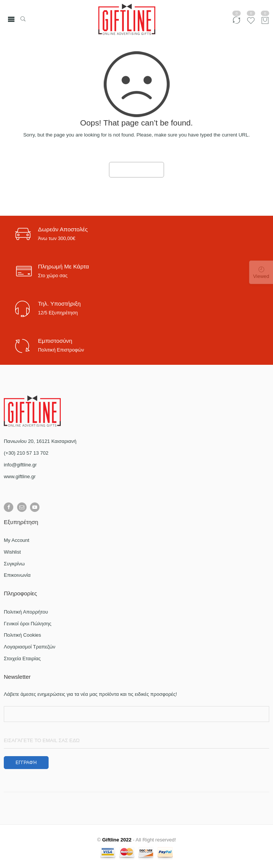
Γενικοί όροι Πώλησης (28, 624)
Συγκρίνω (14, 564)
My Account (17, 540)
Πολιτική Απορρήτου (26, 612)
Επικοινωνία (17, 575)
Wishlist (12, 552)
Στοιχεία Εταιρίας (22, 658)
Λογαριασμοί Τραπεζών (30, 647)
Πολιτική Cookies (22, 635)
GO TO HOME (137, 170)
